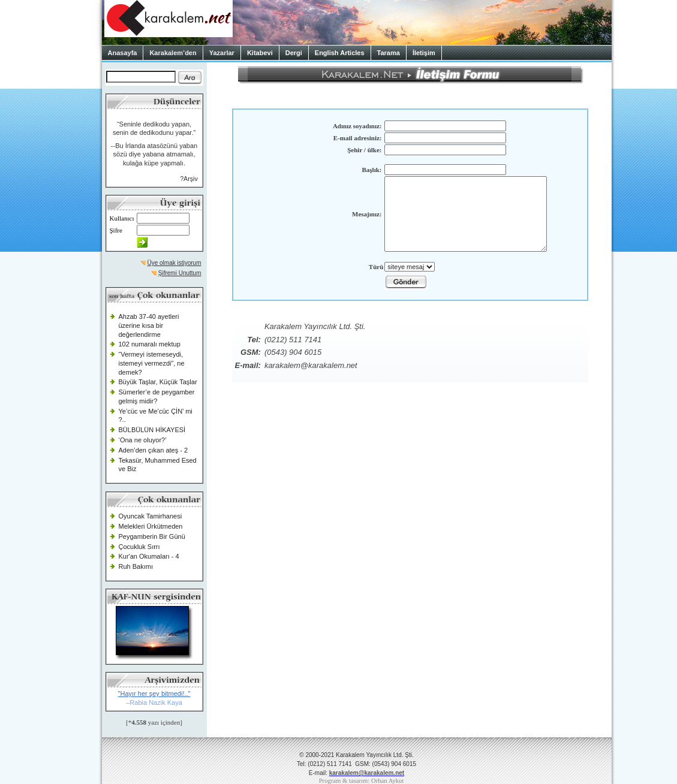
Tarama (389, 53)
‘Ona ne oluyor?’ (143, 440)
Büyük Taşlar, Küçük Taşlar (158, 382)
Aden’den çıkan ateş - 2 (154, 450)
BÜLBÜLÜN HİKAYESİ (152, 430)
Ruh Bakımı (136, 566)
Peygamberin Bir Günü (152, 536)
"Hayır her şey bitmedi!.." (154, 693)
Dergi (294, 53)
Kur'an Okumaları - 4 (149, 556)
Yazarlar (222, 53)
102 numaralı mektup (150, 344)
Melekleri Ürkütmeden (151, 526)
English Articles (340, 53)
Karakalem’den (173, 53)
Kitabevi (260, 53)
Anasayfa (123, 53)
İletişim (424, 53)
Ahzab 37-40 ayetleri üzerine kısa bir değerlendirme (149, 325)
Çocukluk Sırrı (139, 547)
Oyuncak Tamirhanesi (151, 516)
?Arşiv (189, 179)
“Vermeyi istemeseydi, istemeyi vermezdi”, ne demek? (152, 363)
